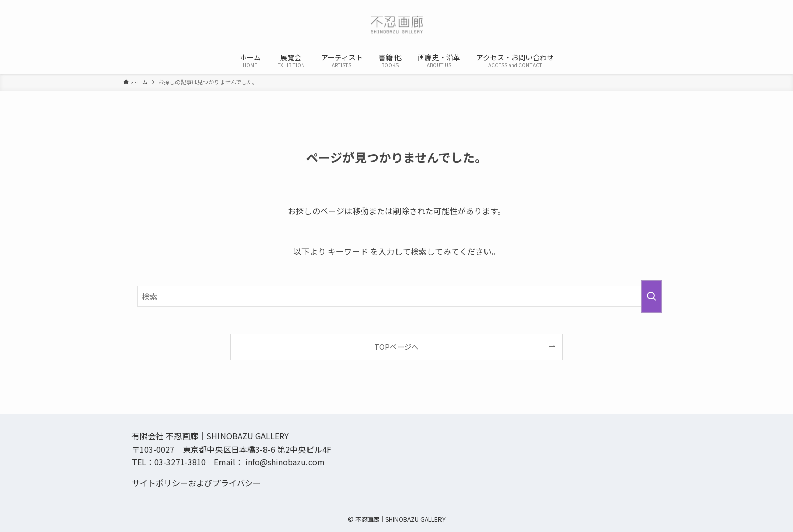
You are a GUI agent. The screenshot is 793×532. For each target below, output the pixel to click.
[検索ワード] (396, 296)
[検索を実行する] (651, 296)
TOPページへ (396, 347)
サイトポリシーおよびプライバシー (196, 483)
